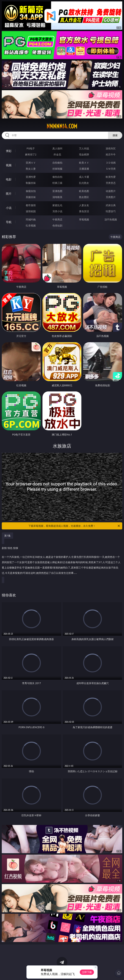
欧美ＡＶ (84, 163)
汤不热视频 (111, 219)
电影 (9, 179)
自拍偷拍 (57, 163)
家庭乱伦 (57, 205)
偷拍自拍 (57, 177)
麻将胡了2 (31, 154)
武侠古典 (111, 205)
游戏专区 (111, 148)
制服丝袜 (31, 183)
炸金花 (57, 154)
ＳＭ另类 (111, 169)
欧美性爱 (111, 177)
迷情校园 (31, 211)
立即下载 (87, 972)
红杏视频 (31, 225)
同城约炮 (31, 219)
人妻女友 (84, 205)
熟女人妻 (31, 169)
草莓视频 (84, 219)
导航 (9, 222)
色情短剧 (57, 225)
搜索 (115, 135)
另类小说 (57, 211)
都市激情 (31, 205)
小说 (9, 208)
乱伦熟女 (84, 183)
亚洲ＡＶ (31, 163)
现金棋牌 (84, 154)
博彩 (9, 151)
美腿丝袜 (31, 197)
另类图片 (111, 197)
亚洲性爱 (31, 177)
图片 (9, 194)
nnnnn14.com (62, 126)
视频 (9, 165)
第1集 (7, 536)
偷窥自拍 (31, 191)
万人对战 (84, 148)
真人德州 (57, 148)
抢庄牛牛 (111, 154)
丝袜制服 (57, 169)
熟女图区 (84, 197)
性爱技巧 (111, 211)
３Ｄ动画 (111, 163)
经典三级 (57, 183)
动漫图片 (111, 191)
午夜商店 (57, 219)
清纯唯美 (57, 197)
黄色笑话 (84, 211)
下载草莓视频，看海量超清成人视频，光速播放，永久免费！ (74, 526)
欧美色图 (84, 191)
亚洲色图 (57, 191)
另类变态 (111, 183)
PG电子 (31, 148)
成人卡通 (84, 177)
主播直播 (84, 169)
